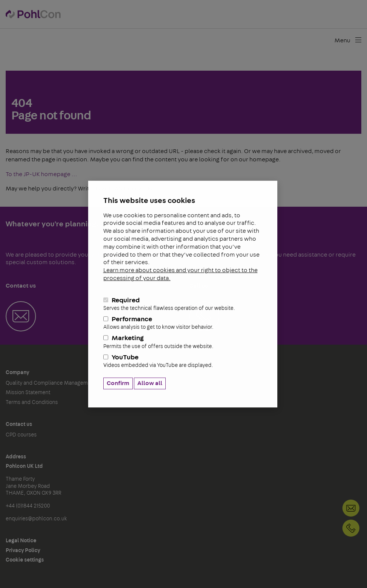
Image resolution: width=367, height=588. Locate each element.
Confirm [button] (118, 383)
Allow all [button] (150, 383)
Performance (183, 323)
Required (183, 304)
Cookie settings (25, 560)
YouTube (183, 361)
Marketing (183, 342)
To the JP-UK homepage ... (41, 174)
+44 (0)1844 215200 (351, 528)
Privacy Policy (23, 551)
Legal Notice (21, 541)
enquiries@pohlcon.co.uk (36, 519)
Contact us (19, 424)
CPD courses (21, 435)
